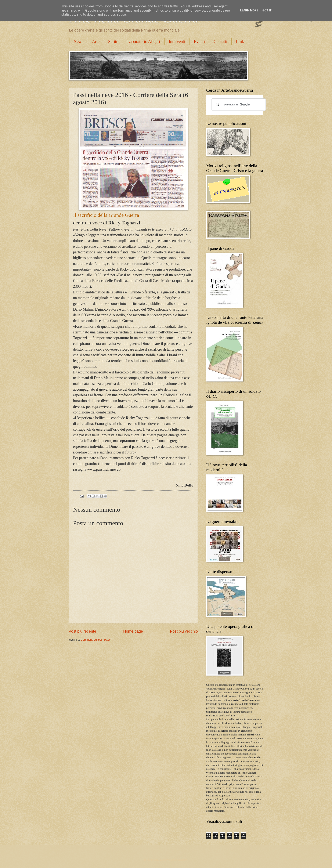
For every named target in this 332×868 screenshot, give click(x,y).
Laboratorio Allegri (144, 41)
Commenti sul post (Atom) (96, 640)
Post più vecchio (184, 631)
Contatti (220, 41)
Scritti (113, 41)
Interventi (177, 41)
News (79, 41)
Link (240, 41)
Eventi (199, 41)
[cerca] (238, 105)
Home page (133, 631)
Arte (96, 41)
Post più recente (82, 631)
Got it (267, 10)
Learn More (249, 10)
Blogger (183, 860)
